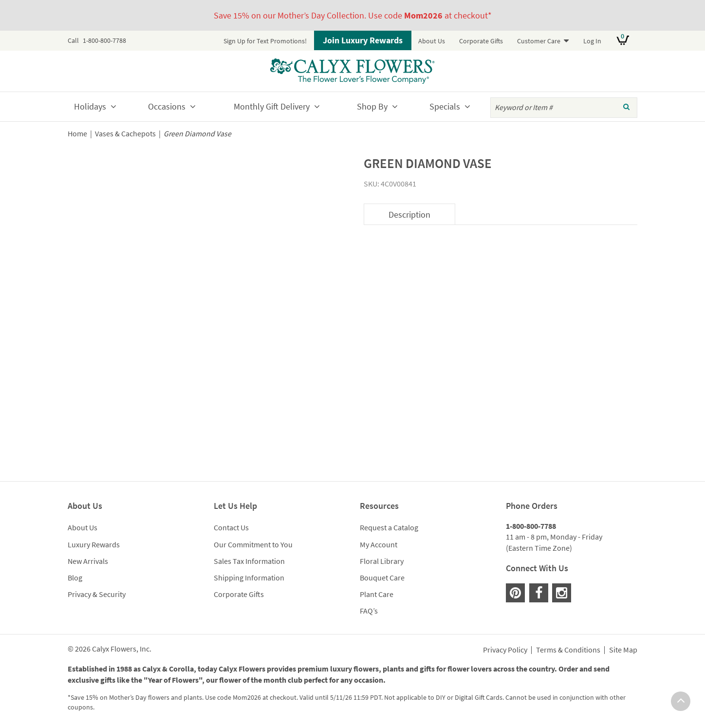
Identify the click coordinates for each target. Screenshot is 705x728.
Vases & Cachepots (125, 134)
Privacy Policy (505, 650)
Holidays (90, 106)
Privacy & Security (97, 594)
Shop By (372, 106)
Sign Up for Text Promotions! (265, 41)
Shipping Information (249, 578)
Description (409, 215)
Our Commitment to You (253, 544)
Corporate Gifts (481, 41)
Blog (75, 578)
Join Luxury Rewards (363, 40)
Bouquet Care (382, 578)
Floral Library (382, 561)
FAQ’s (369, 611)
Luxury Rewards (94, 544)
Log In (592, 41)
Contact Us (231, 527)
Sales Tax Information (249, 561)
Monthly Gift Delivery (272, 106)
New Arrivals (88, 561)
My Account (379, 544)
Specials (445, 106)
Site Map (623, 650)
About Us (432, 41)
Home (77, 134)
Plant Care (377, 594)
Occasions (167, 106)
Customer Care (539, 41)
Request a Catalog (389, 527)
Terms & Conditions (568, 650)
